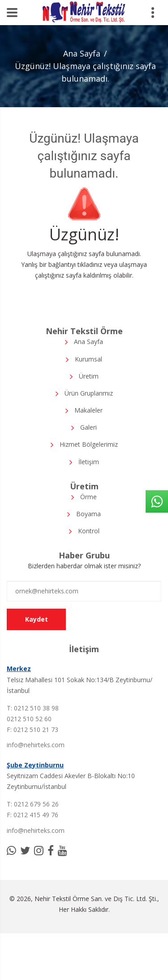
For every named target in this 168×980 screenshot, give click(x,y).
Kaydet (37, 619)
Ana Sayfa (82, 53)
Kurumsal (88, 359)
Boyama (88, 514)
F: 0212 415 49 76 (32, 815)
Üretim (89, 376)
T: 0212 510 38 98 (33, 708)
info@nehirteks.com (36, 745)
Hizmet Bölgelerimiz (89, 444)
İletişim (89, 462)
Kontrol (89, 531)
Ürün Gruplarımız (89, 393)
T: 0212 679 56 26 (33, 804)
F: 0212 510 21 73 (32, 730)
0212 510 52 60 (29, 719)
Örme (88, 497)
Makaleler (88, 410)
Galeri (88, 427)
